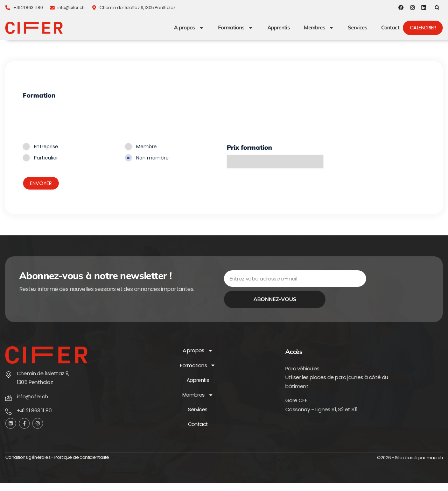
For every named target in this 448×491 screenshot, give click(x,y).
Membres (318, 28)
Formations (235, 28)
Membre (146, 147)
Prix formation (249, 148)
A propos (188, 28)
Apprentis (278, 28)
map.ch (435, 466)
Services (356, 28)
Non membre (152, 158)
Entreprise (46, 147)
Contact (389, 28)
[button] (437, 8)
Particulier (46, 158)
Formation (39, 96)
